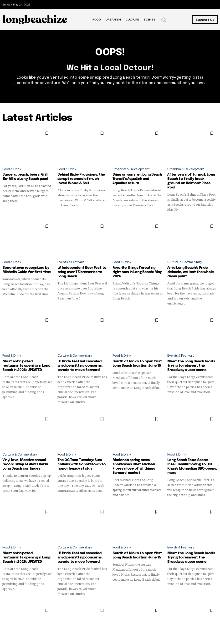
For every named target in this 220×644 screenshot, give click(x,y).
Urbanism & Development (131, 169)
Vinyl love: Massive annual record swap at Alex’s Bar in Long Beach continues (25, 464)
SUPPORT (175, 524)
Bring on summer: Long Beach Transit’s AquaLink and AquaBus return (137, 179)
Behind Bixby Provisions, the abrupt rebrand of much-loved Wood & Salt (81, 179)
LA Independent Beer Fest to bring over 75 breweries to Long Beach (82, 272)
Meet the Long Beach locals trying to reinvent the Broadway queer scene (191, 366)
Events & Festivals (71, 262)
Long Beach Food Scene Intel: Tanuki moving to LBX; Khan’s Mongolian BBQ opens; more (192, 467)
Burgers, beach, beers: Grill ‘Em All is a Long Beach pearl (25, 177)
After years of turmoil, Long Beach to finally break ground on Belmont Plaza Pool (191, 181)
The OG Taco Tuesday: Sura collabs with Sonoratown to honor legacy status (82, 464)
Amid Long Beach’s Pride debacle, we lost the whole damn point (191, 272)
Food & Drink (12, 169)
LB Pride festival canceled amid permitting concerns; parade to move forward (80, 366)
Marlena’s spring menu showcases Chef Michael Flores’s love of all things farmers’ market (134, 467)
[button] (164, 20)
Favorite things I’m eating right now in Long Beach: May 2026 (137, 272)
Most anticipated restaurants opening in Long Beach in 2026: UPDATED (26, 366)
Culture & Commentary (185, 262)
